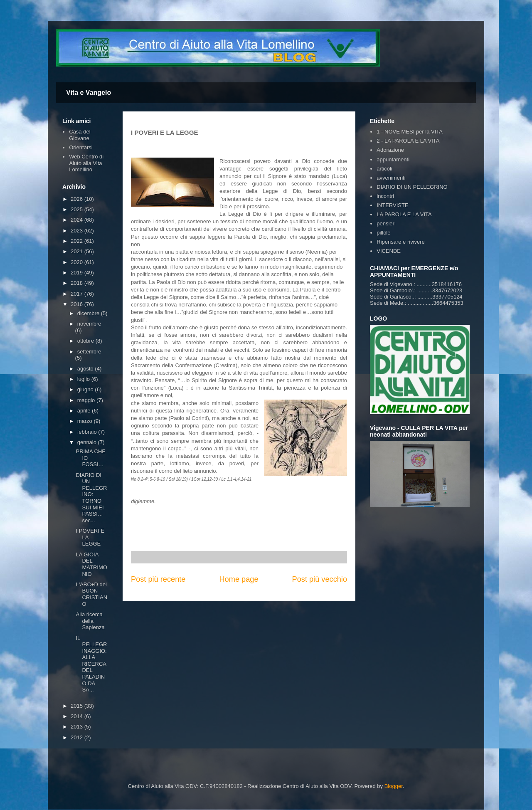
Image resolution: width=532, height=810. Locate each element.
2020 (78, 262)
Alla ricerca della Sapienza (90, 621)
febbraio (88, 432)
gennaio (88, 442)
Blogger (394, 786)
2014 (78, 716)
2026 (78, 199)
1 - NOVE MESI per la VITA (410, 132)
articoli (384, 169)
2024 (78, 220)
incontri (385, 196)
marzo (86, 421)
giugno (86, 389)
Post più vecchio (320, 579)
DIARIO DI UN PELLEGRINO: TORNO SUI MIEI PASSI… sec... (91, 498)
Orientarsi (81, 147)
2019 (78, 273)
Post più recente (158, 579)
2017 (78, 294)
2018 (78, 283)
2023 (78, 231)
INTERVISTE (392, 205)
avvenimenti (391, 178)
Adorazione (390, 150)
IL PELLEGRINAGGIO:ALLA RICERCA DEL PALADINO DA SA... (91, 664)
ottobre (86, 341)
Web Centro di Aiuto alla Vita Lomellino (86, 163)
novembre (89, 324)
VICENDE (389, 251)
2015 (78, 706)
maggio (87, 400)
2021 (78, 251)
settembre (89, 352)
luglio (84, 379)
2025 (78, 209)
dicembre (89, 313)
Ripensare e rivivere (401, 242)
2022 (78, 241)
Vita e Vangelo (89, 93)
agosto (86, 369)
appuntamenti (393, 159)
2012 (78, 737)
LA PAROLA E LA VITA (404, 214)
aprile (85, 411)
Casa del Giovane (80, 135)
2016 (78, 304)
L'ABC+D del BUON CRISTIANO (91, 594)
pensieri (386, 223)
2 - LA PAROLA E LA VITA (408, 141)
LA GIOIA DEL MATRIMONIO (91, 564)
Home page (239, 579)
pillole (383, 233)
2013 (78, 727)
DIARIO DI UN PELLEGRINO (412, 187)
